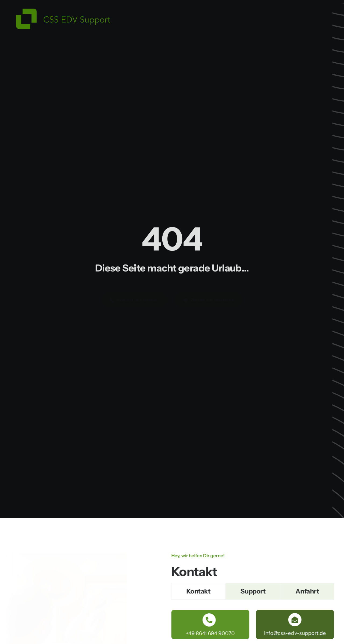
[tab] (199, 591)
